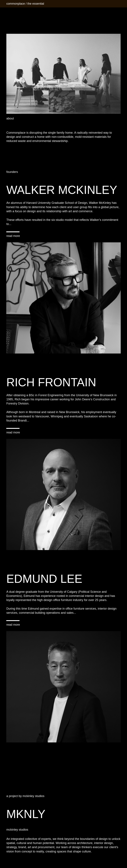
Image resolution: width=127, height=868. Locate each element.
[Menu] (118, 4)
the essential (36, 4)
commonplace (16, 4)
